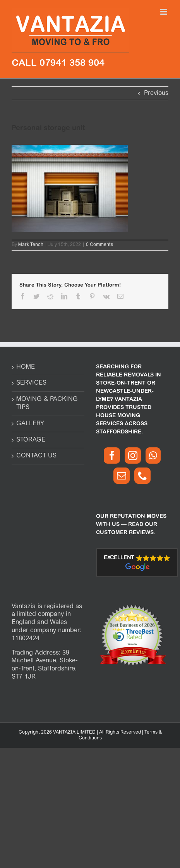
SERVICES (31, 383)
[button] (137, 563)
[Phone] (142, 476)
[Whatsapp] (153, 455)
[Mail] (122, 476)
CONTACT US (36, 456)
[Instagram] (133, 455)
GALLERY (30, 424)
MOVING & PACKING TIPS (47, 403)
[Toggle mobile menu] (164, 12)
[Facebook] (112, 455)
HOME (26, 367)
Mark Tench (31, 245)
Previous (156, 93)
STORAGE (31, 440)
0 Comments (99, 245)
